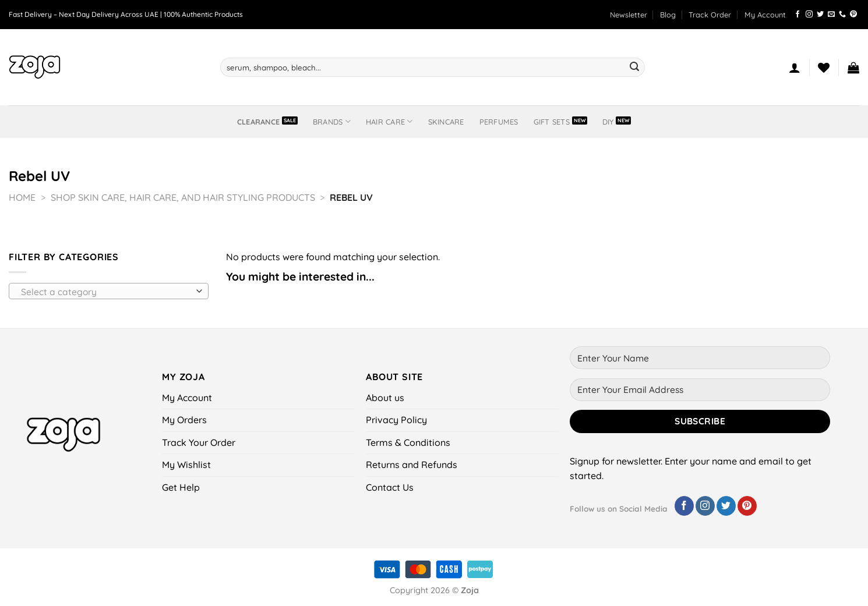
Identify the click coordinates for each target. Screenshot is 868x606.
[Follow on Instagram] (809, 15)
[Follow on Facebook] (798, 15)
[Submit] (634, 68)
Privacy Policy (396, 420)
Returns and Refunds (412, 465)
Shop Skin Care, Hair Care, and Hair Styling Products (183, 197)
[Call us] (842, 15)
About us (385, 398)
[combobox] (109, 291)
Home (22, 197)
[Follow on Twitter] (820, 15)
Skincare (446, 122)
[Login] (795, 68)
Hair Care (389, 121)
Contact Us (390, 487)
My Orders (184, 420)
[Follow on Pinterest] (853, 15)
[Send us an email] (831, 15)
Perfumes (499, 122)
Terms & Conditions (408, 442)
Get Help (181, 487)
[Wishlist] (824, 68)
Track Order (710, 15)
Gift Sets (552, 122)
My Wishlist (186, 465)
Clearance (258, 122)
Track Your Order (199, 442)
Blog (668, 15)
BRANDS (332, 121)
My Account (765, 15)
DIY (608, 122)
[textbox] (106, 292)
